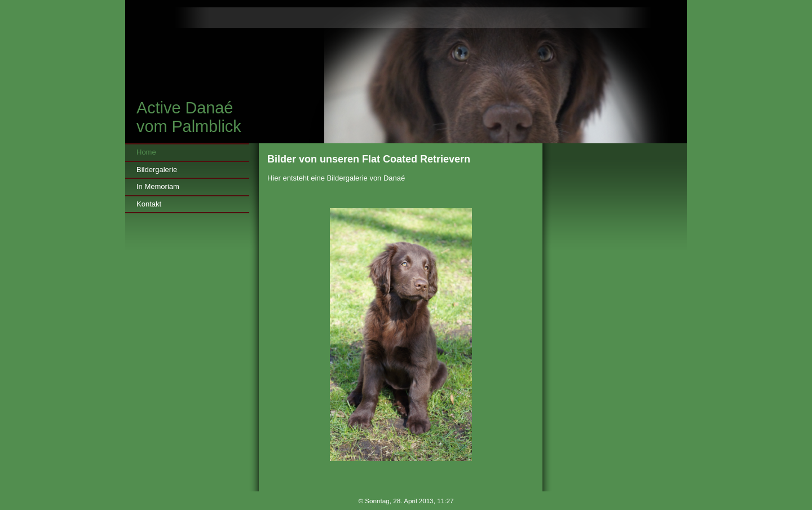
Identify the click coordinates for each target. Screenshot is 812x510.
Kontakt (149, 204)
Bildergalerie (157, 170)
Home (146, 152)
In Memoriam (158, 186)
